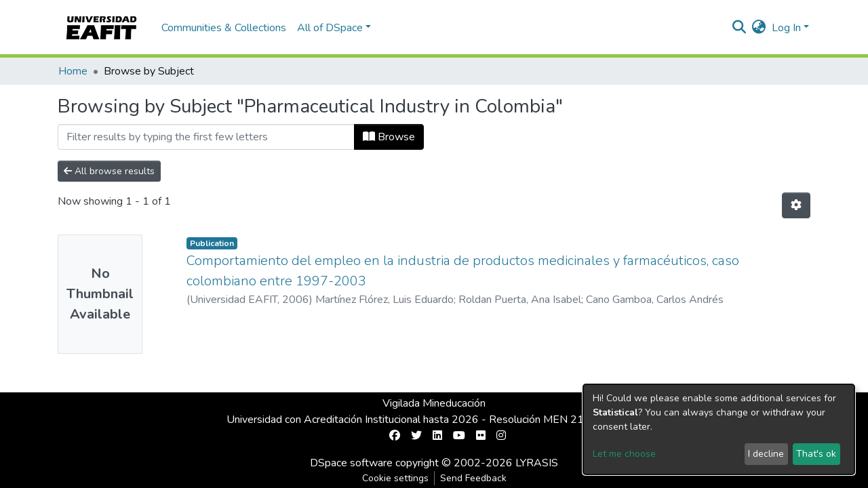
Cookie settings (395, 478)
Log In (786, 28)
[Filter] (206, 137)
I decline (766, 454)
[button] (759, 28)
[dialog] (719, 429)
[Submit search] (739, 28)
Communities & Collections (224, 28)
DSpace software (351, 463)
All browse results (109, 171)
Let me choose (624, 454)
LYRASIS (537, 463)
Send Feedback (473, 478)
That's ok (816, 454)
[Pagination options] (796, 205)
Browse (389, 137)
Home (73, 71)
